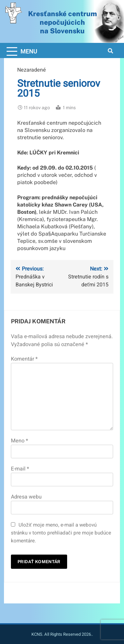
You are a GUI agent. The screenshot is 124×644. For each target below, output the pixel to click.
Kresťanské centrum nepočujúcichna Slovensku (62, 22)
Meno (20, 441)
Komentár (24, 359)
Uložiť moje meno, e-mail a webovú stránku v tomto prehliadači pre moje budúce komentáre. (61, 533)
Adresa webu (26, 497)
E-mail (20, 469)
